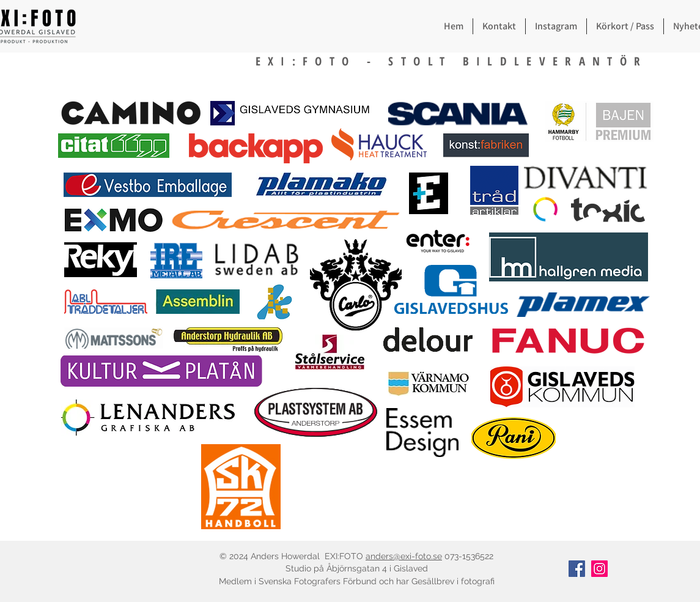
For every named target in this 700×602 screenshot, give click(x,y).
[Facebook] (577, 569)
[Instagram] (599, 569)
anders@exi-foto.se (404, 556)
